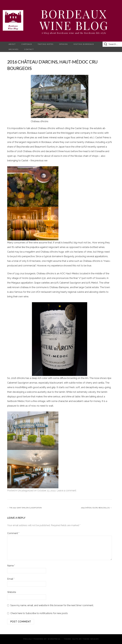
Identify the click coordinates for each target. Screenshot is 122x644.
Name (11, 566)
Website (12, 592)
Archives (14, 49)
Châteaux (27, 44)
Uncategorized (26, 491)
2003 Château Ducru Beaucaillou (96, 508)
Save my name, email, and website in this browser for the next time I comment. (52, 605)
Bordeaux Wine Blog (74, 19)
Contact (29, 49)
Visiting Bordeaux (84, 44)
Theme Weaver (91, 639)
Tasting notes (46, 44)
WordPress (54, 639)
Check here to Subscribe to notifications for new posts (37, 613)
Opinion (63, 44)
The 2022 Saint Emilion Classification (24, 508)
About (12, 44)
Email (11, 579)
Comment (13, 533)
